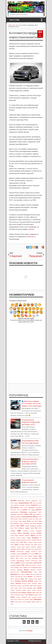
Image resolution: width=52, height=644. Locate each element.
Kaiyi (29, 558)
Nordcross (39, 577)
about (35, 517)
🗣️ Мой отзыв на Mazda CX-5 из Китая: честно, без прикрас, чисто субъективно (32, 404)
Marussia (13, 570)
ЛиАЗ (22, 508)
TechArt (13, 595)
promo (31, 581)
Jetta (17, 558)
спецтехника (14, 512)
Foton (40, 542)
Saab (31, 586)
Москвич (39, 508)
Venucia (39, 597)
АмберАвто (34, 501)
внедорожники (24, 503)
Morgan (23, 574)
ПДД (33, 510)
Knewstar (13, 561)
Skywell (13, 590)
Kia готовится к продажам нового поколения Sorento (26, 35)
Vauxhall (34, 597)
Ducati (12, 540)
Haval (18, 549)
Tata (40, 593)
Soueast (39, 590)
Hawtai (23, 549)
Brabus (39, 526)
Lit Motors (39, 565)
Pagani (40, 579)
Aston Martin (22, 521)
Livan (12, 567)
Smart (24, 590)
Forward (35, 542)
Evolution (29, 540)
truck (13, 597)
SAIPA (35, 586)
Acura (40, 517)
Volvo (12, 602)
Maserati (20, 570)
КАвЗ (12, 505)
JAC (26, 556)
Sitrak (35, 588)
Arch (12, 521)
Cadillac (13, 531)
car (19, 531)
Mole (19, 574)
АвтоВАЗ (14, 501)
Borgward (33, 526)
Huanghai (13, 554)
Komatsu (27, 561)
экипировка (18, 517)
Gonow (40, 545)
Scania (39, 586)
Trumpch (18, 597)
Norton (12, 579)
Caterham (26, 531)
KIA (40, 558)
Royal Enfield (25, 586)
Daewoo (21, 535)
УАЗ (31, 514)
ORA (26, 579)
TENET (23, 595)
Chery (19, 533)
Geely (16, 545)
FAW (38, 540)
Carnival (31, 229)
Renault (18, 583)
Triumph (35, 595)
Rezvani (24, 584)
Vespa (19, 599)
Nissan (30, 576)
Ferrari (18, 542)
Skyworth (18, 590)
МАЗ (26, 508)
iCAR (29, 554)
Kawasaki (35, 558)
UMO (29, 597)
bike (18, 526)
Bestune (13, 526)
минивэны (32, 508)
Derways (13, 538)
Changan (39, 531)
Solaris (29, 590)
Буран (17, 503)
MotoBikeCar (24, 641)
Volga (31, 599)
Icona (32, 554)
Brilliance (21, 528)
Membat (39, 570)
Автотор (31, 237)
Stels (19, 593)
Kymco (13, 563)
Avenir (32, 521)
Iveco (22, 556)
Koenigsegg (20, 561)
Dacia (16, 535)
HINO (37, 549)
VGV (23, 599)
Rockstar (35, 584)
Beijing (17, 523)
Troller (40, 595)
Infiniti (36, 554)
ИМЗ (40, 503)
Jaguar (35, 556)
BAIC (36, 521)
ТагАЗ (40, 512)
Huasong (19, 554)
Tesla (26, 595)
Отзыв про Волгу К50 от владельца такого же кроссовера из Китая (30, 461)
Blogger (30, 631)
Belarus (21, 524)
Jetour (12, 558)
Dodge (29, 538)
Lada (17, 563)
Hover (40, 552)
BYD (40, 528)
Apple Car (32, 519)
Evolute (24, 540)
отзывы (24, 510)
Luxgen (25, 567)
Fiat (21, 542)
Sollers (34, 590)
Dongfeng (35, 538)
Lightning (28, 565)
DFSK (24, 538)
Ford (25, 542)
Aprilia (37, 519)
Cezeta (32, 531)
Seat (16, 588)
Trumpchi (24, 597)
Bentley (39, 523)
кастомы (22, 505)
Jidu (26, 558)
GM (32, 545)
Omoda (17, 579)
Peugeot (18, 581)
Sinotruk (30, 588)
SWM (34, 593)
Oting (35, 579)
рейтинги (38, 510)
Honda (13, 551)
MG (35, 572)
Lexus (18, 565)
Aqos (40, 519)
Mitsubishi (14, 574)
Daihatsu (27, 536)
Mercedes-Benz (27, 572)
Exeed (34, 540)
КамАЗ (16, 505)
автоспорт (21, 501)
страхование (32, 512)
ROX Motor (18, 586)
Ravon (13, 583)
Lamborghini (29, 563)
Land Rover (37, 563)
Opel (22, 579)
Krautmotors (34, 561)
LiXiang (16, 567)
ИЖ (37, 503)
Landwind (13, 565)
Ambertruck (25, 519)
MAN (40, 567)
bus (36, 528)
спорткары (23, 512)
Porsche (24, 581)
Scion (12, 588)
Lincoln (33, 565)
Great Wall (21, 547)
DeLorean (39, 536)
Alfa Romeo (14, 519)
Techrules (18, 595)
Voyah (17, 602)
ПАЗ (29, 510)
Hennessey (28, 549)
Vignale (27, 599)
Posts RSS (29, 642)
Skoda (39, 588)
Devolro (18, 538)
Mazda (26, 570)
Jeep (40, 556)
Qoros (36, 581)
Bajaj (40, 521)
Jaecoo (30, 556)
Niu (34, 577)
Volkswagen (38, 599)
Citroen (39, 533)
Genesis (27, 545)
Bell (31, 524)
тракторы (13, 514)
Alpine (20, 519)
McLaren (33, 570)
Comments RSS (40, 642)
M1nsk (30, 567)
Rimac (29, 584)
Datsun (33, 535)
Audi (28, 521)
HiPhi (40, 549)
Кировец (28, 505)
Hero (33, 549)
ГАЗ (31, 503)
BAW (12, 523)
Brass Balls (14, 528)
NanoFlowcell (19, 577)
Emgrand (18, 540)
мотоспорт (13, 510)
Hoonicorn (34, 552)
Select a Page (14, 20)
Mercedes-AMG (15, 572)
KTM (40, 561)
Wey (20, 602)
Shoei (25, 588)
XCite (24, 602)
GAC (12, 545)
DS (41, 538)
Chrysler (33, 533)
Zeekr (33, 602)
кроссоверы (15, 507)
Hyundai (24, 554)
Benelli (34, 524)
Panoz (12, 581)
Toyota (31, 595)
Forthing (30, 542)
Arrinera (16, 521)
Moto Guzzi (33, 574)
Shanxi (20, 588)
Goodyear (13, 547)
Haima (28, 547)
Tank (37, 593)
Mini (40, 572)
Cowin (12, 536)
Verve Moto (14, 599)
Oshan (31, 579)
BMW (22, 526)
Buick (32, 528)
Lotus (21, 567)
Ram (40, 581)
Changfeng (14, 533)
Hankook (33, 547)
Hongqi (27, 552)
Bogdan (27, 526)
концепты (34, 505)
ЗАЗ (34, 503)
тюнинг (26, 514)
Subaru (24, 593)
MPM (38, 574)
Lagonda (22, 563)
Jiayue (22, 558)
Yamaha (28, 602)
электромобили (27, 517)
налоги (19, 510)
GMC (35, 545)
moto (27, 574)
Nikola (25, 577)
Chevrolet (26, 533)
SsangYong (14, 593)
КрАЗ (40, 505)
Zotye (38, 602)
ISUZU (18, 556)
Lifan (23, 565)
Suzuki (29, 593)
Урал (34, 514)
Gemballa (22, 545)
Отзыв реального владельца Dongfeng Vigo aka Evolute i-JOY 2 (31, 422)
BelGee (27, 523)
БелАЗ (12, 503)
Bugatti (27, 528)
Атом (40, 501)
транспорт (20, 514)
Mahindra (35, 567)
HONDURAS (20, 552)
